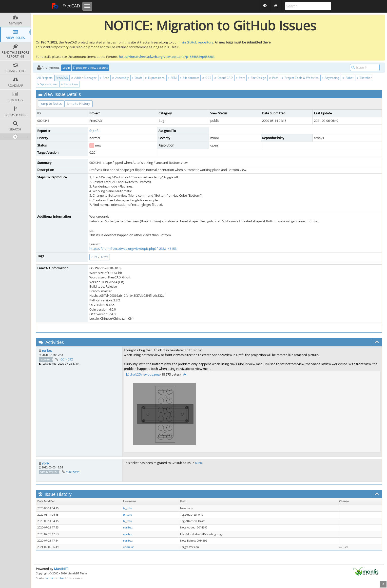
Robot (348, 78)
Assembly (120, 78)
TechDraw (69, 84)
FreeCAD (66, 6)
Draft (137, 78)
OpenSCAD (224, 78)
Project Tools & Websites (300, 78)
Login (66, 68)
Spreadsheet (48, 84)
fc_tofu (94, 131)
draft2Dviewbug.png (145, 374)
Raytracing (331, 78)
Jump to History (78, 104)
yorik (46, 463)
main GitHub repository (196, 42)
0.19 (94, 257)
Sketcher (364, 78)
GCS (207, 78)
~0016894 (73, 472)
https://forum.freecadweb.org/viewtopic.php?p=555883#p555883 (167, 57)
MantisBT (61, 569)
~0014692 (66, 359)
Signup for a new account (90, 68)
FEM (172, 78)
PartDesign (257, 78)
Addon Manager (84, 78)
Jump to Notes (51, 104)
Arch (104, 78)
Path (274, 78)
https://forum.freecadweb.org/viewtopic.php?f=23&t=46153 (133, 249)
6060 (198, 463)
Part (240, 78)
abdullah (129, 547)
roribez (47, 351)
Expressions (155, 78)
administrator (55, 578)
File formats (190, 78)
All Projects (45, 78)
